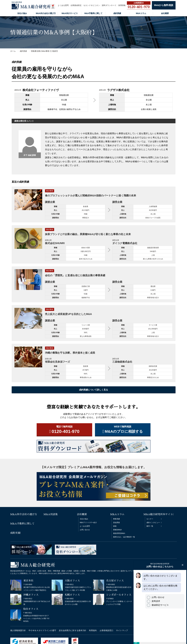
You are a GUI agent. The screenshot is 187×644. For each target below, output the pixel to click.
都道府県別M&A (119, 533)
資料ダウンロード (109, 5)
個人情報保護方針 (18, 630)
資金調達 (116, 523)
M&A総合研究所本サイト (158, 514)
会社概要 (165, 13)
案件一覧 (150, 526)
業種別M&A (118, 530)
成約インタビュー (153, 523)
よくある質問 (63, 5)
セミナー (150, 519)
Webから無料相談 (164, 5)
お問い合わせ (85, 530)
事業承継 (116, 519)
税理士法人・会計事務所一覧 (124, 537)
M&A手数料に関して (93, 13)
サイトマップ (122, 630)
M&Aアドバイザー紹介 (88, 523)
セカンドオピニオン (92, 5)
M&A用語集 (51, 514)
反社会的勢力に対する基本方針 (73, 630)
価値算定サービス (158, 605)
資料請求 (153, 601)
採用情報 (122, 5)
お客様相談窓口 (107, 630)
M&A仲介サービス (70, 13)
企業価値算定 (76, 5)
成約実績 (117, 13)
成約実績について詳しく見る (94, 390)
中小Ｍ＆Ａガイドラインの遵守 (42, 630)
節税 (115, 526)
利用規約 (93, 630)
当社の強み (22, 13)
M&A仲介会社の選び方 (46, 13)
